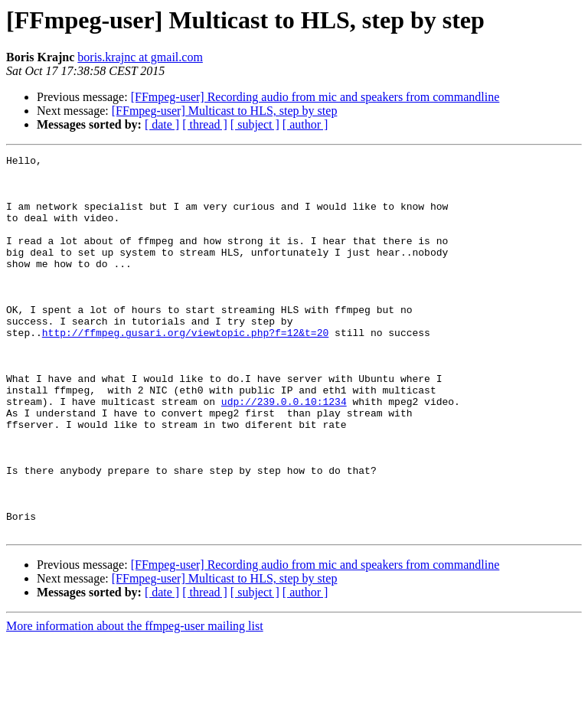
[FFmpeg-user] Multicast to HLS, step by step (225, 111)
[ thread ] (205, 124)
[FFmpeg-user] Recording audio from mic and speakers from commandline (315, 97)
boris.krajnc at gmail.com (140, 57)
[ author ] (305, 124)
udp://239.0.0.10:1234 (284, 452)
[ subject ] (255, 124)
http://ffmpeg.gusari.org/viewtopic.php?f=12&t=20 (185, 369)
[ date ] (162, 124)
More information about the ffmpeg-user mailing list (135, 702)
